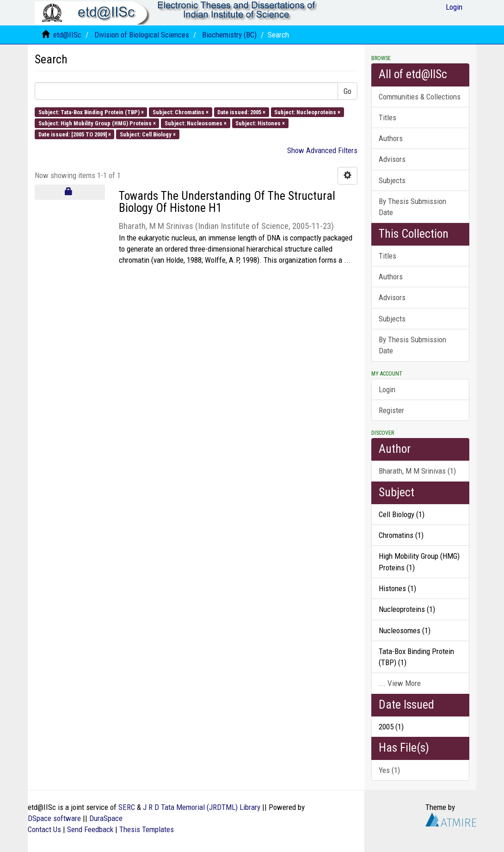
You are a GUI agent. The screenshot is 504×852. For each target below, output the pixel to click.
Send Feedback (90, 829)
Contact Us (44, 829)
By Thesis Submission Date (412, 207)
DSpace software (54, 818)
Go (347, 91)
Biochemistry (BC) (229, 35)
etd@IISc (67, 35)
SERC (127, 807)
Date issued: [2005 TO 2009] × (75, 134)
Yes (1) (389, 770)
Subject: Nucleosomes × (196, 123)
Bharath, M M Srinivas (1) (417, 471)
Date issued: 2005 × (241, 112)
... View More (400, 683)
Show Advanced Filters (322, 150)
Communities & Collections (420, 97)
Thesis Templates (147, 829)
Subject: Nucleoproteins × (307, 112)
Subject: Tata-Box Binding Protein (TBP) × (91, 112)
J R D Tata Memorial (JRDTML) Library (202, 807)
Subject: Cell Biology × (148, 134)
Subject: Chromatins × (181, 112)
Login (387, 389)
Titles (387, 117)
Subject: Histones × (260, 123)
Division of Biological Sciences (142, 35)
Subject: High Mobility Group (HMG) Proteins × (97, 123)
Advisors (392, 159)
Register (391, 410)
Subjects (392, 180)
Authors (391, 138)
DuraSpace (106, 818)
